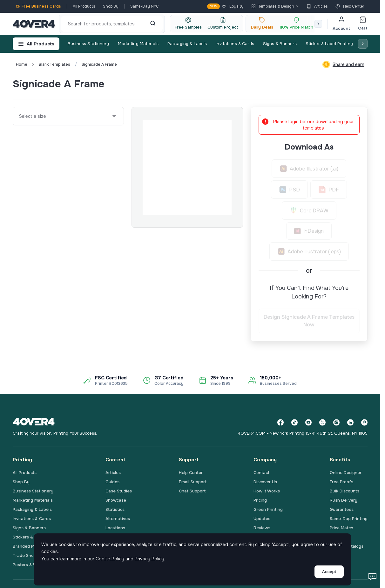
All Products (84, 6)
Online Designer (346, 473)
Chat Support (192, 491)
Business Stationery (88, 44)
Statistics (115, 509)
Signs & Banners (280, 44)
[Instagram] (336, 422)
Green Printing (268, 509)
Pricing (260, 500)
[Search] (153, 24)
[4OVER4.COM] (34, 24)
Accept (329, 572)
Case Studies (119, 491)
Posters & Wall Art (31, 565)
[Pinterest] (364, 422)
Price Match (341, 528)
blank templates (54, 64)
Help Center (350, 6)
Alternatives (118, 519)
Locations (115, 528)
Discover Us (265, 482)
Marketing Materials (138, 44)
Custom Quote (344, 84)
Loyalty (225, 6)
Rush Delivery (344, 500)
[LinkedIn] (350, 422)
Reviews (262, 528)
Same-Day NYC (145, 6)
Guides (112, 482)
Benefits (340, 460)
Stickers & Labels (30, 537)
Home (22, 64)
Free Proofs (341, 482)
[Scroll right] (318, 24)
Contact (262, 473)
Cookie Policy (110, 559)
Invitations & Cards (235, 44)
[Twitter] (322, 422)
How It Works (267, 491)
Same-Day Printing (349, 519)
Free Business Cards (38, 6)
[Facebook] (280, 422)
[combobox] (19, 116)
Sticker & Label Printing (329, 44)
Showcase (116, 500)
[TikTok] (294, 422)
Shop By (111, 6)
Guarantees (342, 509)
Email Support (193, 482)
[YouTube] (308, 422)
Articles (317, 6)
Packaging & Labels (187, 44)
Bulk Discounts (344, 491)
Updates (262, 519)
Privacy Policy (149, 559)
